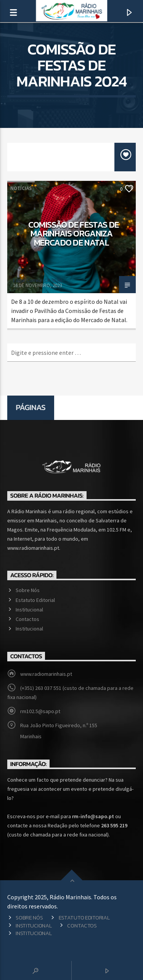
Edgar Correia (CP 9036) (38, 280)
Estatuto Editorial (35, 600)
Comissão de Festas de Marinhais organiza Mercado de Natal (74, 234)
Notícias (21, 188)
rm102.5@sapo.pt (40, 711)
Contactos (27, 619)
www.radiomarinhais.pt (46, 674)
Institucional (29, 610)
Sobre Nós (28, 590)
